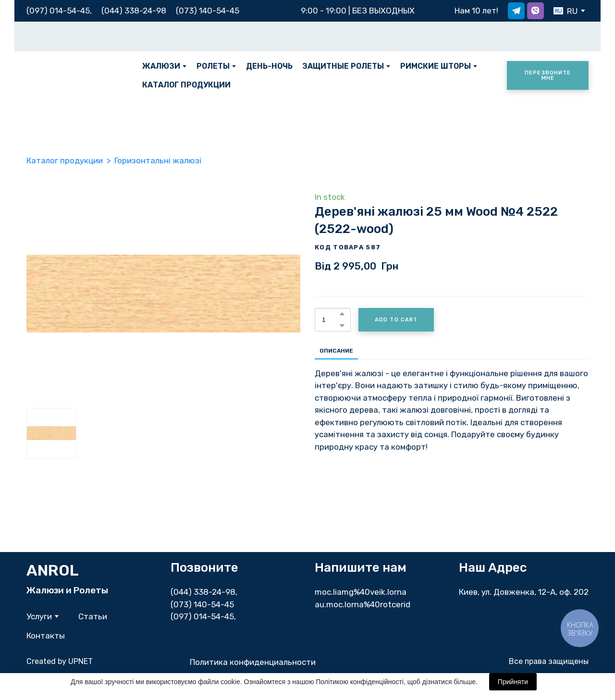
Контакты (46, 636)
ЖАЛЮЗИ (161, 66)
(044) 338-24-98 (203, 592)
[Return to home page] (77, 75)
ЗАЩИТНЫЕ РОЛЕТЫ (343, 66)
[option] (566, 11)
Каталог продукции (65, 160)
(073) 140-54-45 (208, 11)
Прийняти (513, 682)
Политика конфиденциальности (253, 662)
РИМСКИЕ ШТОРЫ (436, 66)
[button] (516, 11)
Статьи (93, 616)
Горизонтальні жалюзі (158, 160)
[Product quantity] (330, 320)
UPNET (80, 661)
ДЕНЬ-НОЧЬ (269, 66)
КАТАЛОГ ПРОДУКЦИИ (186, 85)
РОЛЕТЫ (213, 66)
